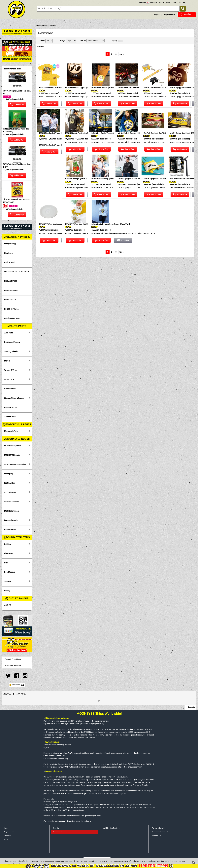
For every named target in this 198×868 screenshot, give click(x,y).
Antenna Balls (10, 417)
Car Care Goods (11, 407)
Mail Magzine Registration (113, 828)
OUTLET (8, 605)
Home (6, 828)
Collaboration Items (12, 318)
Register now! (169, 15)
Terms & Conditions (13, 659)
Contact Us (156, 836)
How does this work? (13, 666)
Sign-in (157, 15)
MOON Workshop (12, 511)
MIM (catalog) (10, 244)
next (121, 54)
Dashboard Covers (12, 342)
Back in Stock (10, 262)
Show (43, 41)
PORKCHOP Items (11, 309)
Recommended (59, 832)
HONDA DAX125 (11, 290)
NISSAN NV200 (10, 281)
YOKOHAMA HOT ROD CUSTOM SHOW (18, 272)
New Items (9, 253)
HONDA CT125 (10, 300)
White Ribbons (10, 389)
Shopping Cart (9, 836)
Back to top (192, 707)
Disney (7, 591)
